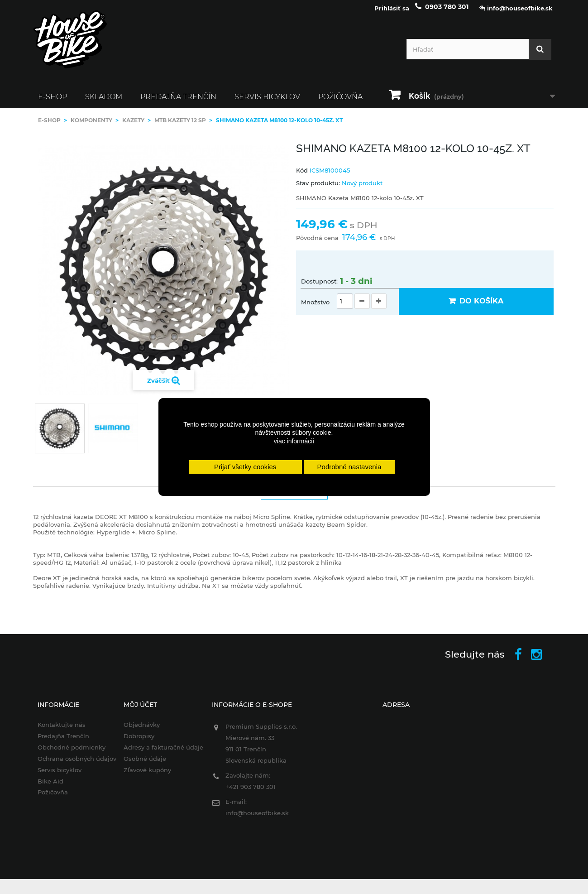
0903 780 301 (447, 13)
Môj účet (136, 711)
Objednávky (138, 731)
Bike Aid (44, 787)
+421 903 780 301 (249, 793)
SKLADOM (104, 103)
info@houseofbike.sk (255, 819)
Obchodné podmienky (65, 753)
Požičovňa (340, 103)
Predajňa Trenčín (178, 103)
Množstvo (315, 308)
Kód (302, 176)
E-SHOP (53, 103)
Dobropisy (135, 742)
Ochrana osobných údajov (71, 764)
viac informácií (294, 441)
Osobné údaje (141, 764)
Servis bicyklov (267, 103)
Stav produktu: (318, 189)
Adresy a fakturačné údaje (159, 753)
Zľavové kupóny (143, 776)
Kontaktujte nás (55, 731)
